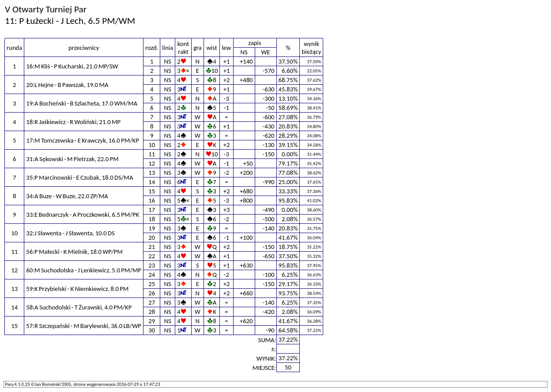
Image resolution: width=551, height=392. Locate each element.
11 (152, 154)
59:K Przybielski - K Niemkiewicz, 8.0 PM (77, 289)
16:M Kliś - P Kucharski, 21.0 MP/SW (72, 66)
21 (152, 247)
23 (152, 265)
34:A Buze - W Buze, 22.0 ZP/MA (67, 196)
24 (152, 275)
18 (152, 219)
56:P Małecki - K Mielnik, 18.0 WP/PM (74, 252)
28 (152, 312)
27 (152, 302)
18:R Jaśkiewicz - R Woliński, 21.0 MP (73, 122)
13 (152, 173)
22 (152, 256)
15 (152, 191)
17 (152, 210)
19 (152, 228)
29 (152, 321)
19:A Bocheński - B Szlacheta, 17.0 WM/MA (82, 103)
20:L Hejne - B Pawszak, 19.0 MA (67, 85)
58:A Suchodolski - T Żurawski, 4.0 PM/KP (79, 307)
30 (152, 330)
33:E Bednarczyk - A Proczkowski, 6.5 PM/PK (83, 215)
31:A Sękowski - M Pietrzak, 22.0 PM (72, 159)
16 (152, 200)
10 (152, 145)
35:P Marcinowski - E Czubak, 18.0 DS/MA (79, 177)
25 (152, 284)
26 (152, 293)
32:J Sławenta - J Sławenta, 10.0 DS (70, 233)
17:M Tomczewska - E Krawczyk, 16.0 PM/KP (83, 140)
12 (152, 163)
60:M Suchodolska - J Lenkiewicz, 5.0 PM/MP (84, 270)
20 (152, 237)
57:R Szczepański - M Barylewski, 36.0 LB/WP (84, 326)
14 (152, 182)
